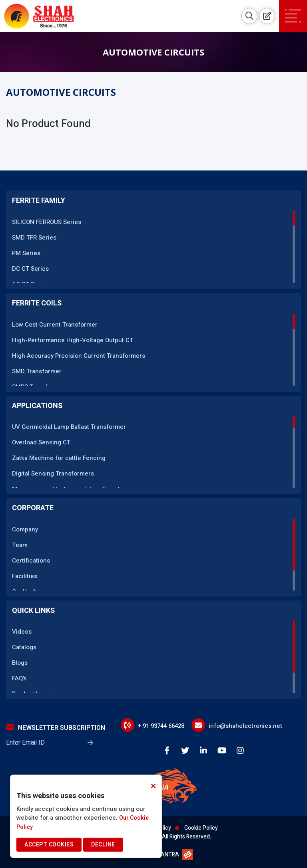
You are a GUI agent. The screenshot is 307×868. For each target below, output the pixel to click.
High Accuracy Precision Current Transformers (79, 356)
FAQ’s (19, 678)
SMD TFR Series (34, 238)
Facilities (25, 576)
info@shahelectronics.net (245, 726)
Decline (103, 845)
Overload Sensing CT (41, 442)
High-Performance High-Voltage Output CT (73, 340)
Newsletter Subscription (56, 728)
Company (25, 529)
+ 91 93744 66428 (161, 726)
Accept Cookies (49, 845)
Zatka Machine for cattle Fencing (59, 458)
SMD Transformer (37, 371)
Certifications (31, 561)
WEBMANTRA (162, 855)
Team (20, 545)
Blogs (20, 663)
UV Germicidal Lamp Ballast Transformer (69, 427)
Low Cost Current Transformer (55, 325)
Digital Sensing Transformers (53, 474)
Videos (22, 632)
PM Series (26, 253)
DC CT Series (30, 269)
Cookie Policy (201, 828)
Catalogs (24, 647)
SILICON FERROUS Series (47, 222)
